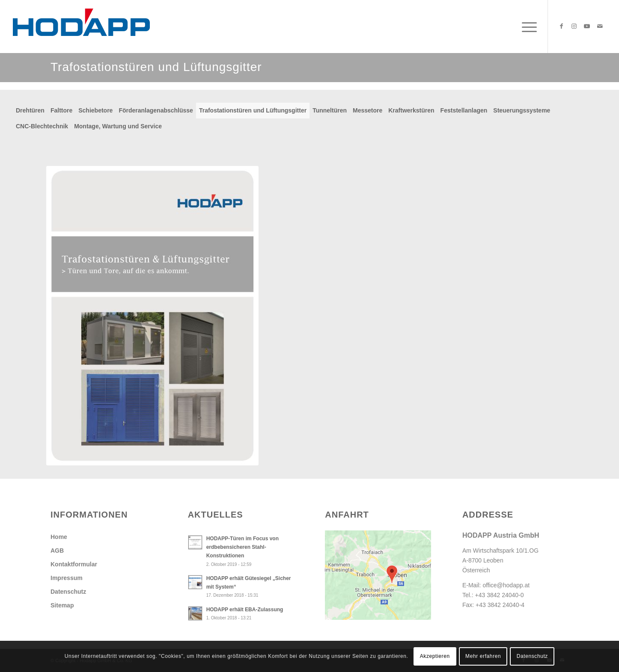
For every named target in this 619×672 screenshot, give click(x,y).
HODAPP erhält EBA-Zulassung (245, 610)
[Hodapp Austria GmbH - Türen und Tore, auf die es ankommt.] (81, 27)
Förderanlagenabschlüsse (156, 110)
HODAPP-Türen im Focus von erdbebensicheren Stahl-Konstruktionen (243, 547)
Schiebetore (95, 110)
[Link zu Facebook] (561, 26)
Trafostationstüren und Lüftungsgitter (253, 110)
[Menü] (527, 27)
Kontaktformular (74, 564)
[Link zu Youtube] (587, 26)
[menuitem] (527, 27)
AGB (57, 551)
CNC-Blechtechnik (42, 126)
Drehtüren (30, 110)
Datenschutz (68, 592)
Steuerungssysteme (522, 110)
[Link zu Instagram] (574, 26)
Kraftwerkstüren (411, 110)
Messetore (368, 110)
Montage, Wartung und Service (118, 126)
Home (59, 537)
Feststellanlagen (464, 110)
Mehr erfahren (483, 656)
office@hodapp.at (506, 585)
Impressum (67, 578)
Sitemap (62, 605)
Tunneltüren (330, 110)
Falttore (61, 110)
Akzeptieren (435, 656)
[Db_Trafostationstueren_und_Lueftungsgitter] (152, 316)
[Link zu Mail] (600, 26)
